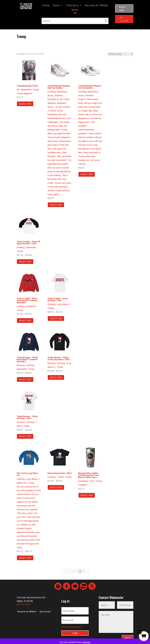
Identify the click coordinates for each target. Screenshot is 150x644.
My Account (124, 19)
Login (75, 633)
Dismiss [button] (87, 642)
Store (56, 6)
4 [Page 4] (77, 571)
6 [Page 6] (83, 571)
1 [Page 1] (67, 571)
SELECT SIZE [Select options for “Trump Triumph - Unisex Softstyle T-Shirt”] (56, 318)
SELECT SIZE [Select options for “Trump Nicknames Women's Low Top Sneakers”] (87, 174)
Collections (72, 6)
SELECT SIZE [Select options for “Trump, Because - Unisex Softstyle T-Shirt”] (25, 436)
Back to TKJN (122, 8)
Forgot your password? (71, 627)
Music (75, 10)
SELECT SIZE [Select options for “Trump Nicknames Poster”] (25, 104)
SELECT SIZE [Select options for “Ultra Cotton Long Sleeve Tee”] (25, 558)
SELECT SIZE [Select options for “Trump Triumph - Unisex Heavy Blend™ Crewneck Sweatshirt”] (25, 320)
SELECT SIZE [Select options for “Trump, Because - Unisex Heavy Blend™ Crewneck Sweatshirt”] (25, 379)
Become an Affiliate (96, 6)
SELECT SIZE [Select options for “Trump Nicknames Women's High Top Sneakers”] (56, 205)
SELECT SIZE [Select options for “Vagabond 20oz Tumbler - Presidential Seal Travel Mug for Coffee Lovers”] (87, 495)
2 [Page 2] (70, 571)
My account (45, 612)
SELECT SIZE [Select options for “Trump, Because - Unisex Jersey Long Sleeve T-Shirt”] (56, 377)
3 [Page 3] (73, 571)
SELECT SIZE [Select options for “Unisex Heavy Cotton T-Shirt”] (56, 487)
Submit (128, 638)
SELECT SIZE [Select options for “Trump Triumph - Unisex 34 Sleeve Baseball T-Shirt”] (25, 262)
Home (46, 6)
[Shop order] (120, 54)
